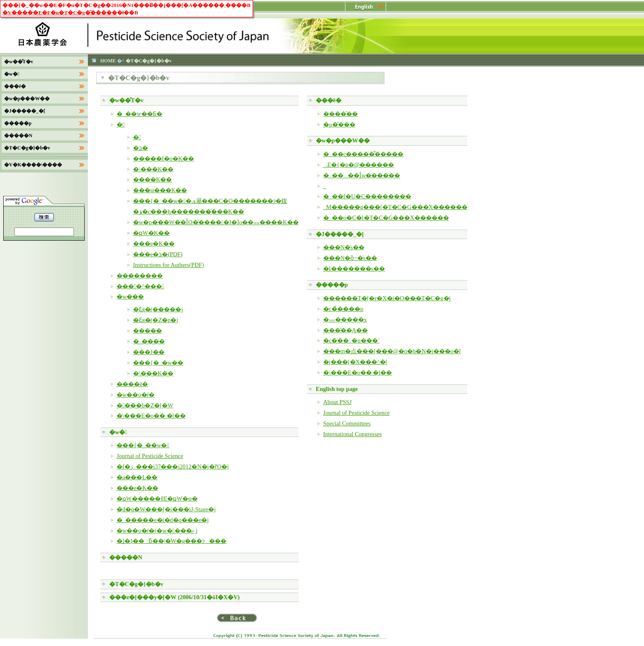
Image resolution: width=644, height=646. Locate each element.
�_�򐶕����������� (325, 186)
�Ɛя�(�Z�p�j (155, 320)
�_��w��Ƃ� (139, 114)
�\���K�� (153, 169)
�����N (126, 557)
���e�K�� (154, 244)
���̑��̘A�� (345, 330)
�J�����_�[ (340, 234)
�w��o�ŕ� (136, 395)
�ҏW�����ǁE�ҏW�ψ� (157, 499)
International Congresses (353, 434)
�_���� (149, 341)
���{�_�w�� (158, 363)
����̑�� (340, 114)
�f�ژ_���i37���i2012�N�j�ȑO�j (173, 467)
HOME (108, 61)
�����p (332, 285)
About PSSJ (337, 402)
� (121, 124)
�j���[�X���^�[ (355, 362)
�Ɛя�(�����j (158, 309)
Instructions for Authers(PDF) (169, 265)
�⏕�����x (345, 320)
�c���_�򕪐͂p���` (352, 340)
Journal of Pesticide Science (150, 456)
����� (147, 331)
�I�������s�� (354, 269)
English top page (337, 389)
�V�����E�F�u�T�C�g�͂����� (60, 13)
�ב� (140, 148)
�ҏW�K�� (151, 233)
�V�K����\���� (33, 165)
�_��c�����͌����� (363, 154)
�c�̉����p (343, 309)
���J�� (149, 352)
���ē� (329, 100)
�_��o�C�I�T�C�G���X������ (386, 218)
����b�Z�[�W (145, 405)
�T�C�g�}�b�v (136, 584)
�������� (140, 276)
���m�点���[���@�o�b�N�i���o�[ (392, 351)
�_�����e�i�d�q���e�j (163, 520)
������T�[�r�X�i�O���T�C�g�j (387, 298)
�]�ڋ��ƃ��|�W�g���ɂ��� (171, 541)
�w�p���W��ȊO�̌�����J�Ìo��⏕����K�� (216, 222)
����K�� (152, 179)
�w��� (130, 297)
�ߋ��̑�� (339, 124)
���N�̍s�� (344, 247)
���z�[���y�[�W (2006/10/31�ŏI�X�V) (175, 597)
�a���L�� (137, 477)
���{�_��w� (143, 445)
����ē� (132, 384)
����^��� (140, 286)
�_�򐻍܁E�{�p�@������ (359, 165)
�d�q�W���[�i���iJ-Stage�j (166, 509)
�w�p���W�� (343, 140)
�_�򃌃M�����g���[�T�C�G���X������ (395, 207)
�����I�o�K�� (163, 159)
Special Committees (347, 423)
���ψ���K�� (160, 190)
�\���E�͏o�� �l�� (151, 416)
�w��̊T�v (126, 100)
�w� (118, 432)
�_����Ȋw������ (362, 175)
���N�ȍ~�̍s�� (350, 258)
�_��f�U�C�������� (367, 196)
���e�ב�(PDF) (158, 254)
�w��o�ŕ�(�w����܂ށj (157, 531)
